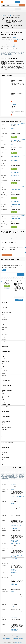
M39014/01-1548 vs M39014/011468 (14, 599)
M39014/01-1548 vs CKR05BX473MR (14, 541)
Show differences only (17, 278)
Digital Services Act (7, 638)
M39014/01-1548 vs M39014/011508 (14, 630)
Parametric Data (21, 275)
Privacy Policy (13, 637)
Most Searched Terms (20, 635)
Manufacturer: (5, 245)
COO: (3, 247)
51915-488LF (13, 91)
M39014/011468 (14, 587)
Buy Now (14, 137)
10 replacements (19, 39)
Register (18, 2)
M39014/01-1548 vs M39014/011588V (14, 570)
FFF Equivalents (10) (6, 481)
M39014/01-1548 (15, 124)
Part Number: (4, 243)
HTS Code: (4, 250)
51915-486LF (13, 78)
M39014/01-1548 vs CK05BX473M (17, 497)
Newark (12, 128)
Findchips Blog (12, 2)
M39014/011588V (14, 559)
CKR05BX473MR (14, 528)
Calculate (7, 255)
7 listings (14, 37)
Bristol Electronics (15, 175)
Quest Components (15, 190)
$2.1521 (12, 504)
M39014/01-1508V (14, 602)
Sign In (24, 2)
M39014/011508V (14, 573)
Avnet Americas (14, 161)
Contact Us (10, 635)
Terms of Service (20, 637)
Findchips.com (2, 2)
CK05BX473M (13, 484)
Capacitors (3, 15)
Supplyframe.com (19, 642)
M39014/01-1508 (14, 513)
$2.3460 (12, 518)
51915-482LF (13, 104)
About (14, 635)
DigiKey (13, 145)
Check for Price (14, 548)
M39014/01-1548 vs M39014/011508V (14, 584)
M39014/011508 (14, 617)
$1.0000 (12, 489)
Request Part (12, 45)
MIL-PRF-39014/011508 (15, 543)
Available (12, 41)
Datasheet (7, 288)
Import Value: (4, 252)
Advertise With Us (15, 640)
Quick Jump (13, 11)
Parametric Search (6, 637)
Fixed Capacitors (9, 15)
